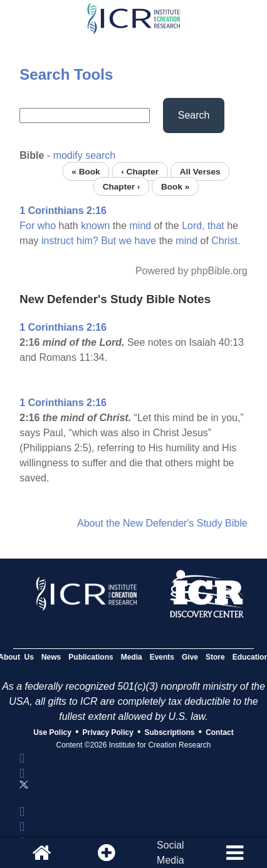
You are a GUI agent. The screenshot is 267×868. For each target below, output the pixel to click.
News (51, 657)
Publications (91, 657)
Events (162, 657)
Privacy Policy (108, 732)
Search (194, 115)
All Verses (200, 171)
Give (190, 657)
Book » (175, 186)
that (216, 226)
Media (132, 657)
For (27, 226)
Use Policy (52, 732)
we (125, 241)
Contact (220, 732)
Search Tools (66, 74)
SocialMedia (170, 853)
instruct (58, 241)
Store (215, 657)
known (95, 226)
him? (87, 241)
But (108, 241)
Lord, (193, 226)
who (47, 226)
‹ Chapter (140, 171)
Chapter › (122, 186)
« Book (86, 171)
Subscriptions (170, 732)
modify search (85, 155)
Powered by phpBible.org (191, 271)
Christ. (226, 241)
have (146, 241)
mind (141, 226)
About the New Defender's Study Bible (162, 523)
